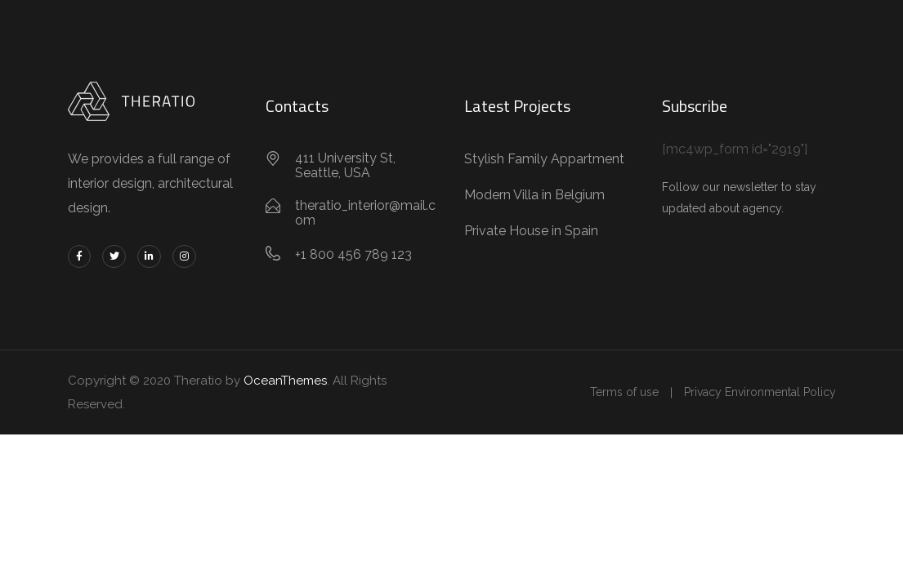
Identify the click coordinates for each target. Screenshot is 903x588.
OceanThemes (285, 381)
